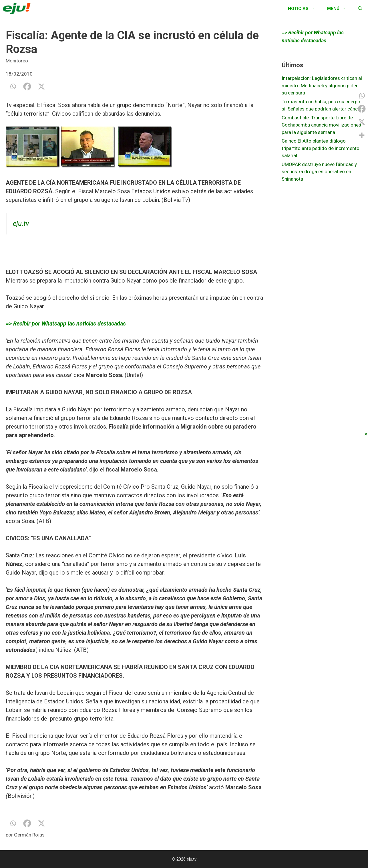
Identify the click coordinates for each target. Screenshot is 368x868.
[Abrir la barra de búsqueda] (360, 9)
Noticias (305, 9)
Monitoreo (17, 61)
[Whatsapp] (13, 86)
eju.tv (21, 224)
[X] (41, 86)
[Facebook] (27, 86)
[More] (362, 135)
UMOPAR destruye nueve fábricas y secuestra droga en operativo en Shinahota (319, 172)
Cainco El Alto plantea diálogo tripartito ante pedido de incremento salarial (321, 148)
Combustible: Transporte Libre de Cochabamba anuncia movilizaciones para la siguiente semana (321, 125)
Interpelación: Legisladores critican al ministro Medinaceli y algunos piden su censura (322, 85)
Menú (340, 9)
